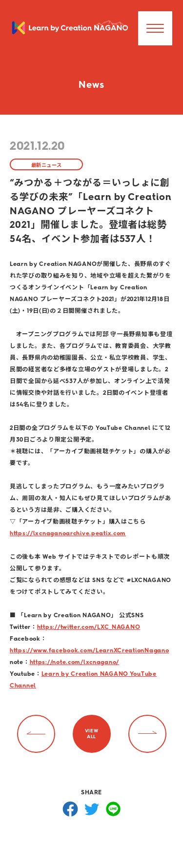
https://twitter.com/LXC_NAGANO (89, 627)
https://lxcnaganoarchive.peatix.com (68, 533)
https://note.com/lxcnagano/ (74, 662)
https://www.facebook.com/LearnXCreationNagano (89, 650)
